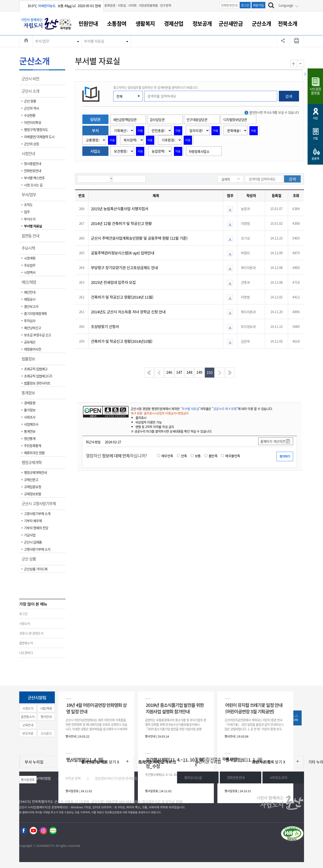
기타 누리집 (261, 762)
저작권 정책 (73, 778)
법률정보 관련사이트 (37, 383)
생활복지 (145, 23)
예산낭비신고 (33, 328)
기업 (315, 138)
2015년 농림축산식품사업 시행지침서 (120, 209)
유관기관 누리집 (208, 762)
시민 (315, 118)
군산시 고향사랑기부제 (40, 505)
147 (179, 372)
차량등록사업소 (199, 151)
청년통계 (30, 438)
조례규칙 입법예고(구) (38, 376)
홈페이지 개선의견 (273, 441)
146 (169, 372)
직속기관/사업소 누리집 (157, 762)
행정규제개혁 (33, 464)
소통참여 (117, 23)
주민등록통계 (33, 446)
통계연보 (30, 431)
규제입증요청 (33, 487)
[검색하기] (271, 6)
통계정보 (30, 394)
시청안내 (30, 155)
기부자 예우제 (33, 521)
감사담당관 (157, 120)
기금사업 (30, 535)
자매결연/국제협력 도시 (39, 137)
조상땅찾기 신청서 (105, 326)
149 (199, 372)
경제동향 (30, 403)
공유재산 (30, 342)
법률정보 (30, 360)
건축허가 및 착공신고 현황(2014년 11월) (122, 297)
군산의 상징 (31, 144)
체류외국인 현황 (34, 453)
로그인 (245, 5)
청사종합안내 (33, 163)
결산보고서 (31, 306)
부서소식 (30, 219)
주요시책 (30, 250)
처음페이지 (149, 373)
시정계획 (30, 258)
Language (286, 5)
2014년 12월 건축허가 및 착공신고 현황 (121, 223)
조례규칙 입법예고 (36, 369)
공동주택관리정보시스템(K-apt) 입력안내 (123, 253)
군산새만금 (231, 23)
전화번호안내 (229, 5)
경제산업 (174, 23)
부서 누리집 (34, 762)
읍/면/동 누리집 (94, 762)
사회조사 (30, 417)
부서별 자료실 (94, 41)
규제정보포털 (33, 494)
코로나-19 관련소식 (31, 633)
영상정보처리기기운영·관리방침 (116, 778)
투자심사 (30, 321)
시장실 (122, 5)
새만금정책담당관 (125, 120)
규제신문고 (31, 480)
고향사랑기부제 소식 (37, 549)
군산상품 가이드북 (36, 569)
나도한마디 (26, 653)
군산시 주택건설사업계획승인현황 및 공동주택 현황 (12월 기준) (139, 238)
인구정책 (166, 5)
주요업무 (30, 265)
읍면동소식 (26, 643)
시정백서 (30, 272)
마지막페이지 (230, 373)
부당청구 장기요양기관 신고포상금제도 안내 (124, 268)
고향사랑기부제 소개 (37, 513)
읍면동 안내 (32, 237)
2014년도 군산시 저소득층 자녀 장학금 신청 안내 (128, 312)
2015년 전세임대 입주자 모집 (113, 282)
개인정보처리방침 (39, 778)
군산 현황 (30, 101)
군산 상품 (30, 561)
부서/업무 (42, 41)
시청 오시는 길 (33, 185)
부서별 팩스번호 (34, 178)
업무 (27, 212)
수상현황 (30, 115)
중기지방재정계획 (35, 313)
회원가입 (258, 5)
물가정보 (30, 410)
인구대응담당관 (197, 120)
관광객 (315, 158)
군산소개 (262, 23)
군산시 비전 (32, 80)
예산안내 (30, 292)
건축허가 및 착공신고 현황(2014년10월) (122, 341)
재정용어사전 (33, 349)
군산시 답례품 (33, 542)
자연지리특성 (33, 122)
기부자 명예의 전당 (36, 528)
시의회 (132, 5)
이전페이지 (159, 373)
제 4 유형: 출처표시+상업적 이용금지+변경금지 (160, 413)
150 (210, 372)
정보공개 (202, 23)
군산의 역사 (31, 108)
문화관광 (110, 5)
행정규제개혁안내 (35, 472)
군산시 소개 (32, 93)
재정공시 (30, 299)
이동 (140, 131)
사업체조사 (31, 424)
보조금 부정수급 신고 (37, 335)
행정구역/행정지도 (36, 129)
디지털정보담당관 (235, 120)
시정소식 (25, 623)
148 (189, 372)
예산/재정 (30, 284)
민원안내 (88, 23)
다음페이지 (220, 373)
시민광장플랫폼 (148, 5)
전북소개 (288, 23)
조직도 (28, 205)
